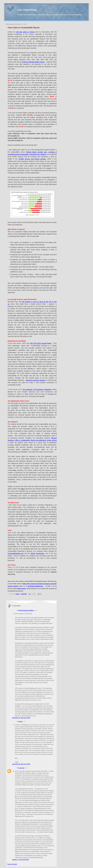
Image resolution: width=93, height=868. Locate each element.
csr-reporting (27, 10)
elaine (21, 722)
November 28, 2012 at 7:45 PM (21, 764)
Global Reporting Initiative (26, 610)
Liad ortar (22, 768)
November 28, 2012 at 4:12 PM (21, 718)
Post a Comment (12, 864)
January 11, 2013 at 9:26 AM (20, 860)
